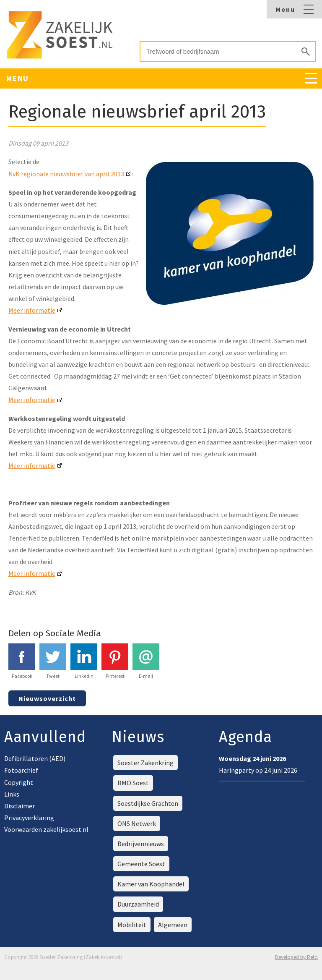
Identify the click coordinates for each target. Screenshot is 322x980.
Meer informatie (32, 310)
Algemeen (173, 925)
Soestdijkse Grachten (148, 803)
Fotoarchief (21, 770)
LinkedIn (84, 661)
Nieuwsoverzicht (47, 698)
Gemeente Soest (141, 864)
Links (12, 794)
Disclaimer (19, 806)
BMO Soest (133, 783)
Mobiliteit (132, 925)
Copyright (19, 782)
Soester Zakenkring (145, 763)
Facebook (22, 661)
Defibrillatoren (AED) (35, 758)
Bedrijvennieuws (141, 844)
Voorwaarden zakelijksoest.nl (46, 829)
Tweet (53, 661)
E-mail (146, 661)
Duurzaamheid (138, 904)
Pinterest (115, 661)
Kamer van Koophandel (151, 884)
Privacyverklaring (29, 818)
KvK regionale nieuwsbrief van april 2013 (66, 174)
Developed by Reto (296, 957)
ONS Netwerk (137, 823)
